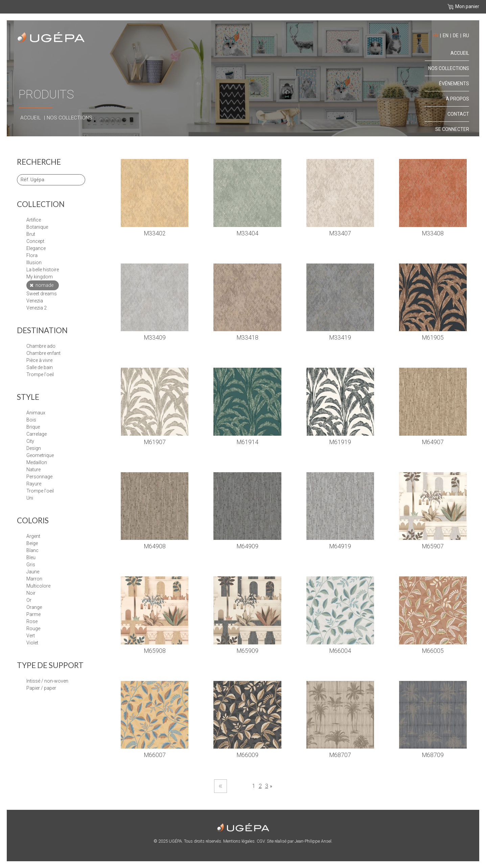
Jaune (33, 572)
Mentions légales (239, 841)
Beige (32, 543)
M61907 (155, 442)
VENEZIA (35, 301)
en (446, 36)
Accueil (31, 118)
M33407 (340, 233)
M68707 (340, 755)
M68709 (433, 755)
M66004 (340, 651)
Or (29, 600)
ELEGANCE (36, 248)
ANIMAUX (36, 413)
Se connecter (452, 129)
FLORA (32, 255)
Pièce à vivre (39, 360)
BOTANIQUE (37, 227)
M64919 (340, 546)
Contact (458, 114)
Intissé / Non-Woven (47, 681)
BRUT (31, 234)
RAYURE (34, 484)
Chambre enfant (43, 353)
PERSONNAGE (39, 477)
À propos (457, 99)
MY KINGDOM (40, 277)
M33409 (155, 338)
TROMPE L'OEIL (40, 491)
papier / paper (41, 688)
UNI (30, 498)
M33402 (155, 233)
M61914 (247, 442)
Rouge (33, 629)
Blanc (32, 550)
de (456, 36)
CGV (261, 841)
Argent (33, 536)
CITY (30, 441)
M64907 (433, 442)
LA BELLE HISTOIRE (43, 270)
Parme (33, 614)
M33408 (433, 233)
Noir (31, 593)
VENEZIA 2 (37, 308)
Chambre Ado (41, 346)
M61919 (340, 442)
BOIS (31, 420)
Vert (31, 636)
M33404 (247, 233)
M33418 (247, 338)
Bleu (31, 557)
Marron (34, 579)
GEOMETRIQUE (40, 455)
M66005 (433, 651)
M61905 (433, 338)
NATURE (33, 470)
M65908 (155, 651)
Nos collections (70, 118)
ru (466, 36)
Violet (32, 643)
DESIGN (34, 448)
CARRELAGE (37, 434)
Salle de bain (40, 367)
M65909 (247, 651)
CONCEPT (35, 241)
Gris (31, 565)
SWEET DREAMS (42, 294)
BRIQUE (33, 427)
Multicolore (38, 586)
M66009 (247, 755)
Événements (454, 84)
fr (436, 36)
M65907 (433, 546)
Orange (34, 607)
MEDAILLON (37, 462)
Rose (32, 621)
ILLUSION (34, 262)
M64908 (155, 546)
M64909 (247, 546)
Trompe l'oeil (40, 374)
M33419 (340, 338)
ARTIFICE (34, 220)
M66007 (155, 755)
